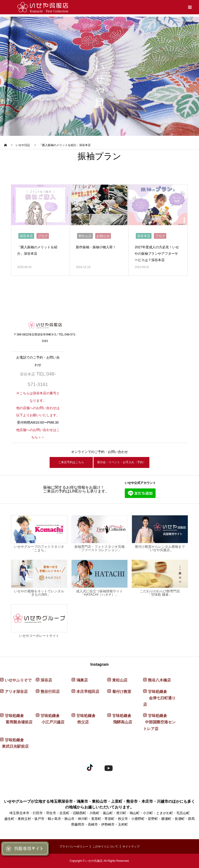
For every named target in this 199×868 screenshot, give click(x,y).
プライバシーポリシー (70, 847)
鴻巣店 (82, 680)
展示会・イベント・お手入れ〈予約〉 (126, 461)
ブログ (43, 234)
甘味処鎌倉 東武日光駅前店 (14, 743)
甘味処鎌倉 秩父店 (84, 719)
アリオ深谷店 (16, 692)
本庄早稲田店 (88, 692)
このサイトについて (106, 847)
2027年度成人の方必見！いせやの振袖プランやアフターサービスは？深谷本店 (157, 251)
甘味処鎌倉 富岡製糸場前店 (16, 719)
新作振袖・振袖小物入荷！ (99, 245)
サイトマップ (136, 847)
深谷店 (46, 680)
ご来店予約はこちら (59, 461)
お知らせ (103, 234)
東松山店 (85, 234)
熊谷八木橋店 (159, 680)
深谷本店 (26, 234)
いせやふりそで (18, 680)
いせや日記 (23, 145)
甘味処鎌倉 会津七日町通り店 (159, 698)
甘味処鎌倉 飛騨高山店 (120, 719)
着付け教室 (122, 692)
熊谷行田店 (50, 692)
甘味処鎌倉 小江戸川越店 (50, 719)
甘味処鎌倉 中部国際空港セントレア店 (159, 722)
